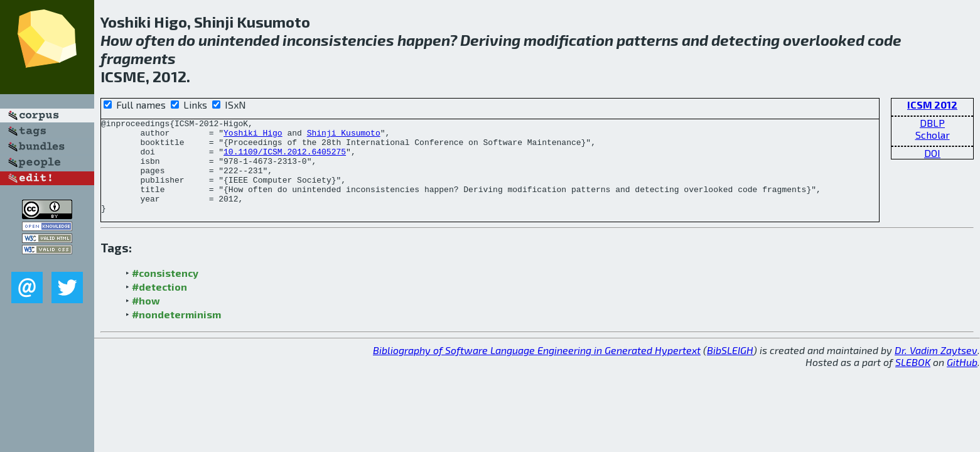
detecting (746, 40)
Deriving (490, 40)
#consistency (165, 292)
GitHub (962, 381)
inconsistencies (338, 40)
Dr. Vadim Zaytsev (936, 369)
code (885, 40)
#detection (159, 305)
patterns (648, 40)
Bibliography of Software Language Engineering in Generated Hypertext (537, 369)
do (186, 40)
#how (146, 319)
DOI (932, 153)
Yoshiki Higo (253, 136)
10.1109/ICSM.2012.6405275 (285, 159)
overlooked (824, 40)
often (155, 40)
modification (568, 40)
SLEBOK (913, 381)
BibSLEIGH (730, 369)
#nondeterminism (176, 333)
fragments (138, 58)
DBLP (932, 123)
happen (423, 40)
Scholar (933, 135)
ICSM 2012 (932, 105)
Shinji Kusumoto (344, 136)
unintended (239, 40)
